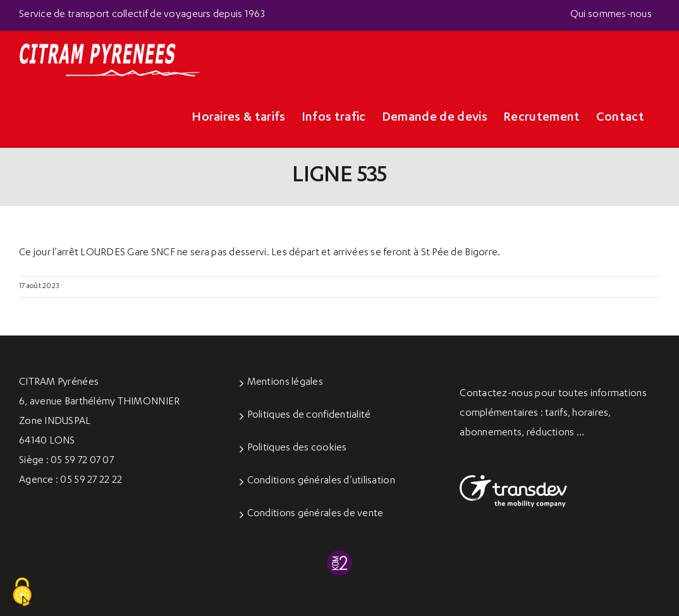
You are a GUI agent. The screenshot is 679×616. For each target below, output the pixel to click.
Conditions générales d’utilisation (321, 481)
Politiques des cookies (297, 449)
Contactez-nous (496, 394)
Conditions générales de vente (315, 514)
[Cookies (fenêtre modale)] (22, 593)
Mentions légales (285, 383)
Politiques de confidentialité (309, 416)
